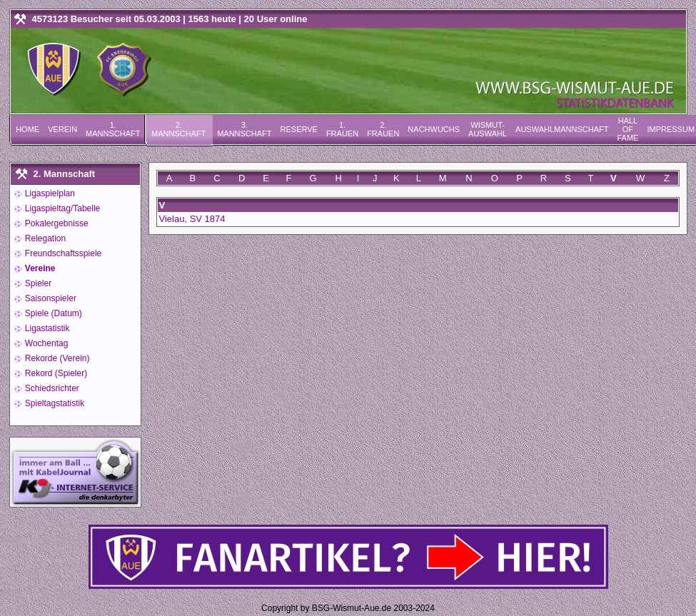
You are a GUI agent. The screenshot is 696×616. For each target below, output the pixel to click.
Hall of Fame (627, 129)
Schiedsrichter (51, 388)
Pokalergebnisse (56, 223)
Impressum (671, 129)
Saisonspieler (50, 298)
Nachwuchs (434, 129)
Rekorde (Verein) (56, 358)
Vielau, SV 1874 (192, 219)
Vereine (39, 268)
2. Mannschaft (178, 129)
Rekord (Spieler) (55, 373)
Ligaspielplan (49, 193)
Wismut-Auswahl (488, 129)
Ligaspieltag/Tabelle (62, 208)
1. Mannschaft (113, 129)
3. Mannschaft (244, 129)
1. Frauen (342, 129)
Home (27, 129)
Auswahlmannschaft (562, 129)
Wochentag (46, 343)
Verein (62, 129)
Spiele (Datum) (52, 313)
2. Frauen (383, 129)
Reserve (299, 129)
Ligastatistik (46, 328)
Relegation (45, 238)
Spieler (37, 283)
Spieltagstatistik (54, 403)
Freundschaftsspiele (62, 253)
